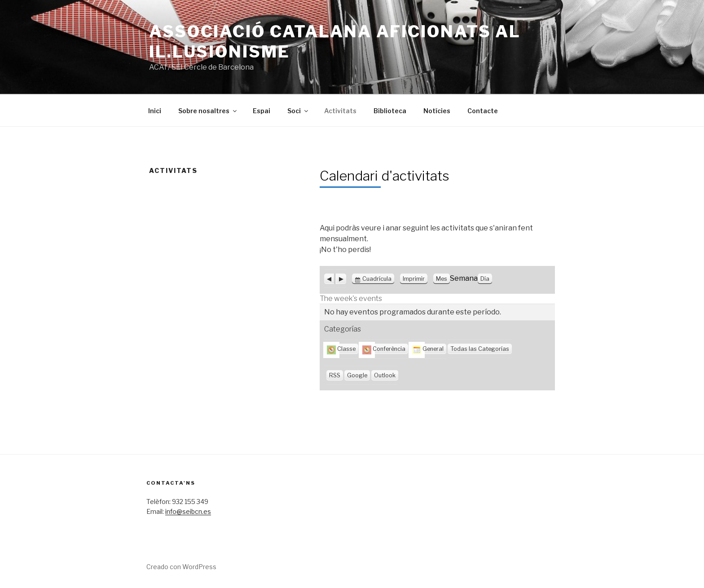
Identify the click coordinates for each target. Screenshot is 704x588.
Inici (155, 111)
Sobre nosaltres (208, 111)
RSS (335, 375)
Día (485, 279)
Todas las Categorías (480, 349)
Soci (298, 111)
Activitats (340, 111)
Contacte (483, 111)
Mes (442, 279)
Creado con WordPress (181, 567)
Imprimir (415, 279)
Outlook (385, 375)
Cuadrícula (377, 279)
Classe (341, 349)
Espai (262, 111)
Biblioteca (390, 111)
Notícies (437, 111)
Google (357, 375)
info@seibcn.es (188, 511)
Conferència (384, 349)
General (428, 349)
